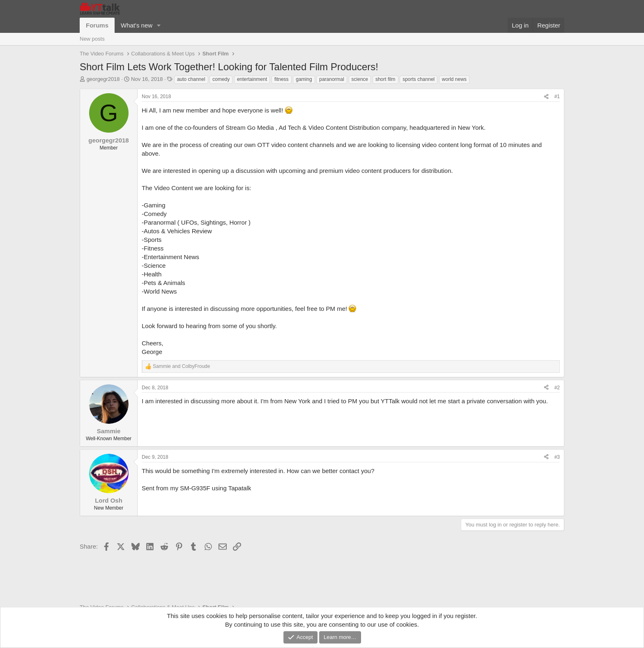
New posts (92, 39)
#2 (557, 388)
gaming (304, 79)
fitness (282, 79)
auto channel (191, 79)
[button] (159, 25)
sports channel (419, 79)
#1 (557, 97)
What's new (137, 25)
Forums (97, 25)
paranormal (332, 79)
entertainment (252, 79)
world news (454, 79)
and (181, 366)
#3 (557, 457)
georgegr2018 (103, 79)
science (360, 79)
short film (385, 79)
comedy (221, 79)
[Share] (546, 97)
